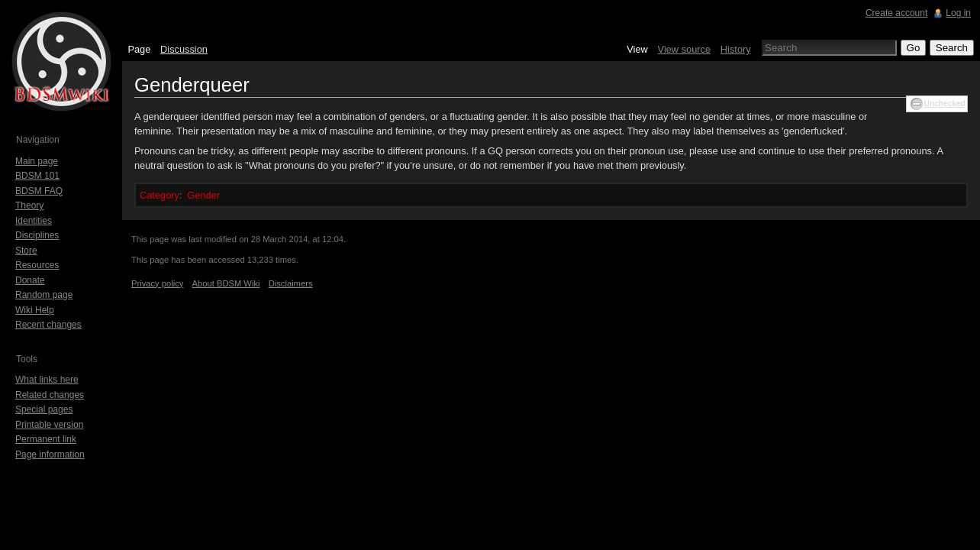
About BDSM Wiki (226, 283)
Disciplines (37, 235)
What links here (47, 380)
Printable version (49, 425)
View (637, 49)
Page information (50, 455)
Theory (29, 205)
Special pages (44, 409)
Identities (34, 221)
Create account (896, 13)
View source (684, 49)
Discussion (184, 49)
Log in (958, 13)
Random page (44, 295)
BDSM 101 (37, 176)
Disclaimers (291, 283)
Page (139, 49)
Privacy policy (157, 283)
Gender (203, 195)
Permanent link (46, 439)
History (736, 49)
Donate (30, 280)
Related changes (50, 395)
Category (160, 195)
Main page (37, 161)
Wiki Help (35, 310)
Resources (37, 265)
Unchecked (945, 104)
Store (26, 251)
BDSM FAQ (39, 191)
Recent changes (48, 325)
